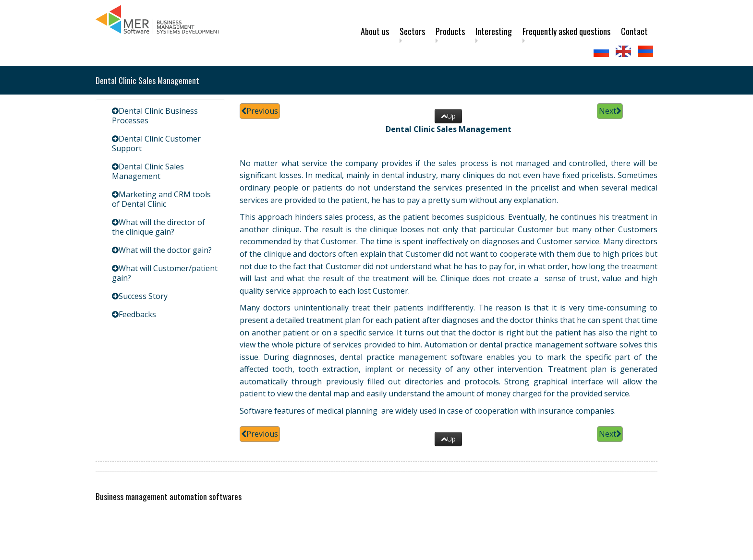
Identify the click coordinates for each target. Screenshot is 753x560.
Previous (260, 111)
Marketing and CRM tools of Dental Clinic (161, 199)
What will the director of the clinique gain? (158, 227)
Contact (634, 31)
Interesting (494, 31)
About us (375, 31)
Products (450, 31)
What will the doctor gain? (165, 250)
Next (610, 111)
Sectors (412, 31)
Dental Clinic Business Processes (155, 116)
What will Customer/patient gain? (165, 273)
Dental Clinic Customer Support (156, 143)
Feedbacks (137, 314)
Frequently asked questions (566, 31)
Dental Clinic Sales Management (148, 171)
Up (448, 116)
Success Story (143, 296)
